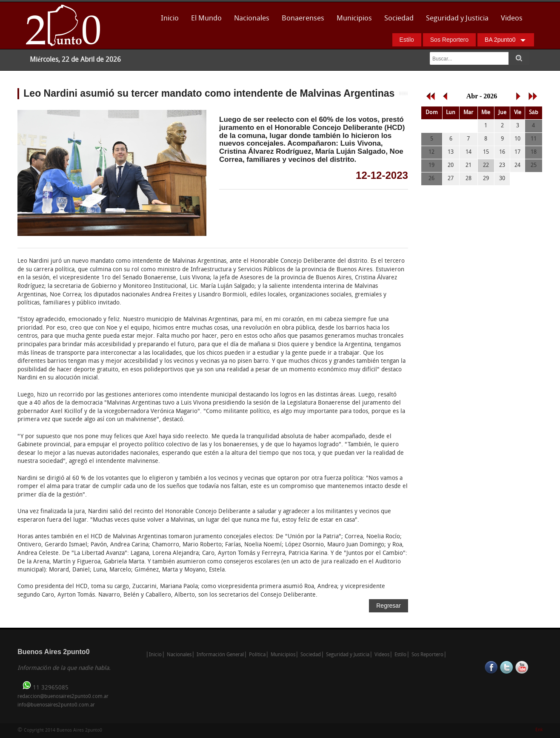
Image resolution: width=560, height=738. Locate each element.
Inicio (170, 19)
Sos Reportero (449, 40)
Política (257, 655)
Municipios (354, 19)
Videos (512, 19)
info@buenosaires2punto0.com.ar (56, 705)
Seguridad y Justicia (457, 19)
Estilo (407, 40)
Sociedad (399, 19)
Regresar (389, 606)
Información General (220, 655)
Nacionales (252, 19)
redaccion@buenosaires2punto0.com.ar (63, 697)
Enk (539, 730)
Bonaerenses (301, 21)
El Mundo (206, 19)
